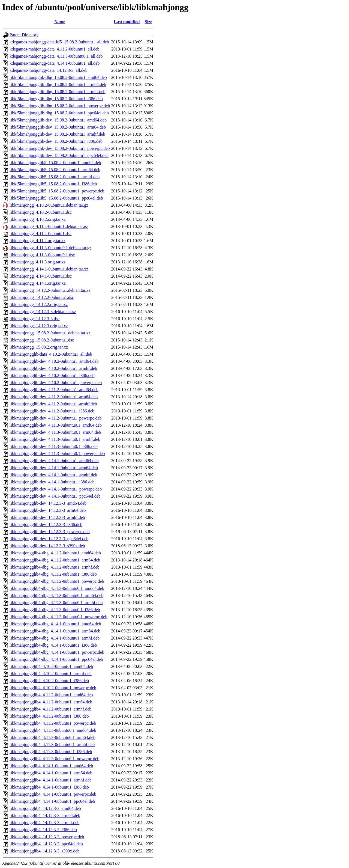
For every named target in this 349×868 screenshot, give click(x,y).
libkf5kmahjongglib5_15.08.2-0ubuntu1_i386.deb (53, 184)
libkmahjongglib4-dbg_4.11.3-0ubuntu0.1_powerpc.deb (58, 617)
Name (60, 22)
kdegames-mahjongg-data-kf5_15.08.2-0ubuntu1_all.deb (59, 42)
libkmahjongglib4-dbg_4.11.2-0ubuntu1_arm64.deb (55, 560)
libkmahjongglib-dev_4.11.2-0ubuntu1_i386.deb (52, 411)
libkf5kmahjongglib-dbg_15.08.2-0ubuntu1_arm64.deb (58, 84)
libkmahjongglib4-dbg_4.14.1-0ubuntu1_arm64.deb (55, 631)
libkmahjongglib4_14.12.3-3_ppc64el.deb (46, 844)
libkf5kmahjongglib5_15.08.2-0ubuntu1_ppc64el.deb (56, 198)
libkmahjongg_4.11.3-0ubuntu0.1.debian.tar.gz (50, 248)
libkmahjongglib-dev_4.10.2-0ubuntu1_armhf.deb (53, 368)
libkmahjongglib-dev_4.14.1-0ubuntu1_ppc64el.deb (55, 496)
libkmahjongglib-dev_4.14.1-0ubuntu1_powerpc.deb (56, 489)
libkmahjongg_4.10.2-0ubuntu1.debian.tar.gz (49, 205)
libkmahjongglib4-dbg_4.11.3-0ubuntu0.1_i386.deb (55, 610)
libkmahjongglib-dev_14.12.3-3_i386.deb (46, 524)
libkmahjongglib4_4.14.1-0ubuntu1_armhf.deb (51, 780)
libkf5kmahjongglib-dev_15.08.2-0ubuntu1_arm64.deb (58, 127)
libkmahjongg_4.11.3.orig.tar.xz (37, 262)
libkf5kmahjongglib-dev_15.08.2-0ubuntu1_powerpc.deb (60, 148)
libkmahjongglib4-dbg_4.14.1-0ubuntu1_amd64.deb (55, 624)
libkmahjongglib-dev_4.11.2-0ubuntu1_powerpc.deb (56, 418)
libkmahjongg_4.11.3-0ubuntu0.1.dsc (42, 255)
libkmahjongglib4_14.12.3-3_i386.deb (43, 830)
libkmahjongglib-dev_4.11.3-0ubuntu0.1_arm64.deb (55, 432)
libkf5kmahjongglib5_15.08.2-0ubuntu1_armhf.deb (55, 177)
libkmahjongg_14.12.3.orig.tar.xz (39, 326)
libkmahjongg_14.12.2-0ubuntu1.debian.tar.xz (50, 290)
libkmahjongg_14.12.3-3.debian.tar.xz (43, 312)
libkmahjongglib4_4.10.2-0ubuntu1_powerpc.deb (53, 688)
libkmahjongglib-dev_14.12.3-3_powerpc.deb (50, 532)
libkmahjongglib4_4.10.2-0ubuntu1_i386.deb (49, 681)
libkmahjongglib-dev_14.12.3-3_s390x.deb (47, 546)
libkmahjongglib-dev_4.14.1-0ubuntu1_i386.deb (52, 482)
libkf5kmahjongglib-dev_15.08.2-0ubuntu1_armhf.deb (57, 134)
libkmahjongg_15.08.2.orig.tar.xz (39, 347)
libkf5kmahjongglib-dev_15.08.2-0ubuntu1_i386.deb (56, 141)
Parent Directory (24, 35)
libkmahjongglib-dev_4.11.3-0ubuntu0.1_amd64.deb (56, 425)
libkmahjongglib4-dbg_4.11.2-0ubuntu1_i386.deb (53, 574)
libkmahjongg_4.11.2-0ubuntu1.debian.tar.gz (49, 226)
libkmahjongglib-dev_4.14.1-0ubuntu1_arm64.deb (54, 468)
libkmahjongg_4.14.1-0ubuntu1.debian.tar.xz (49, 269)
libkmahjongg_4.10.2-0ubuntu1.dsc (41, 212)
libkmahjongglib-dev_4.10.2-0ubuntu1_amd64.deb (54, 361)
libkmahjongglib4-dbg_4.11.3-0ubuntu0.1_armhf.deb (56, 603)
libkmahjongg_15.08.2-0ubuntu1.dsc (42, 340)
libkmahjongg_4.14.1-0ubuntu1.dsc (41, 276)
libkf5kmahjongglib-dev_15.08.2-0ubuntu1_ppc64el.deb (59, 155)
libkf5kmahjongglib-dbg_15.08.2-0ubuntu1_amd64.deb (58, 77)
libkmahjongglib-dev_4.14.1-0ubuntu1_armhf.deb (53, 475)
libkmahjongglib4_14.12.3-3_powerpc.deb (47, 837)
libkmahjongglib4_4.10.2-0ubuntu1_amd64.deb (51, 666)
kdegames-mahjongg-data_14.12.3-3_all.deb (49, 70)
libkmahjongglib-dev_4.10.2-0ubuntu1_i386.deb (52, 375)
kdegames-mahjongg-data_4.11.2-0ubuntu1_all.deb (55, 49)
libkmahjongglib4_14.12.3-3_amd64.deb (45, 808)
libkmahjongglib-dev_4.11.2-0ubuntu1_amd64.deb (54, 390)
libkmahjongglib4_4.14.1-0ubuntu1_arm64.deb (51, 773)
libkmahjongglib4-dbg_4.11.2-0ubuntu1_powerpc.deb (57, 581)
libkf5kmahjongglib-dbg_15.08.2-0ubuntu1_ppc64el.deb (59, 113)
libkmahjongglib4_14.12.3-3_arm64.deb (45, 815)
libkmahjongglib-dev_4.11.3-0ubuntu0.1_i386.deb (54, 446)
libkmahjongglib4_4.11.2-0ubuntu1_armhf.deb (50, 709)
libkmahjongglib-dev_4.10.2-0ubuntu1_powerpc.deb (56, 383)
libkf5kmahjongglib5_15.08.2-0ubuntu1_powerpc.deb (57, 191)
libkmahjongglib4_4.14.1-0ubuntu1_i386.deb (49, 787)
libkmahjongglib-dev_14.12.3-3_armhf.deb (47, 517)
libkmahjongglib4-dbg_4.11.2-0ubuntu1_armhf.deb (55, 567)
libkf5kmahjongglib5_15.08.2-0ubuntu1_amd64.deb (55, 163)
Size (149, 22)
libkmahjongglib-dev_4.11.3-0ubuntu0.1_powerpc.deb (57, 454)
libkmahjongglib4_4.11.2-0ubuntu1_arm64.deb (51, 702)
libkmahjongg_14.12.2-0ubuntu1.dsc (42, 297)
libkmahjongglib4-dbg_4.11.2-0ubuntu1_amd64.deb (55, 553)
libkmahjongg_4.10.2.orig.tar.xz (38, 219)
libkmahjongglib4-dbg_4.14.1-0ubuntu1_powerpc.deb (57, 652)
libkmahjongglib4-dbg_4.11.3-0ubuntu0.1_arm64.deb (56, 595)
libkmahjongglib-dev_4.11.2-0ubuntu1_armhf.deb (53, 404)
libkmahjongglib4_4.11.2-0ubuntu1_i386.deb (49, 716)
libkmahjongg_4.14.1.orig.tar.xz (38, 283)
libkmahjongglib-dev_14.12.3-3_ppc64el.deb (49, 539)
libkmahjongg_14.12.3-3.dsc (35, 319)
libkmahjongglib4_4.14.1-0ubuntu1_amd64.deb (51, 766)
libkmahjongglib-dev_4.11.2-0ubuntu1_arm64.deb (54, 397)
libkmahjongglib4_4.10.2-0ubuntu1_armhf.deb (51, 674)
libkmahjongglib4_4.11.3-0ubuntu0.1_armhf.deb (52, 744)
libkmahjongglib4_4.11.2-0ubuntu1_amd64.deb (51, 695)
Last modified (127, 22)
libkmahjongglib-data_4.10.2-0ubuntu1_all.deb (51, 354)
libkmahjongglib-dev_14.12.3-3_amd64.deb (48, 503)
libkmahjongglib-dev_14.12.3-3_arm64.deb (48, 510)
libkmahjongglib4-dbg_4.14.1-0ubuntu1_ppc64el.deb (56, 659)
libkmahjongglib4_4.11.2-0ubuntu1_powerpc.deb (53, 723)
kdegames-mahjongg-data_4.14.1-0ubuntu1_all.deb (55, 63)
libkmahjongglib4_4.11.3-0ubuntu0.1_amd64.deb (53, 730)
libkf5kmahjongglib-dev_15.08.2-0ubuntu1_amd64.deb (58, 120)
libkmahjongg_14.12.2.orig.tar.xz (39, 304)
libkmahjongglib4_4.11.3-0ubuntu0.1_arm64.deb (52, 737)
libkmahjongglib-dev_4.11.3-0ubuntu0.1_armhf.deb (55, 439)
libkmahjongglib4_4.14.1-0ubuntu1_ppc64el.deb (52, 801)
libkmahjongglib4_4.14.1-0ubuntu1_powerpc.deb (53, 794)
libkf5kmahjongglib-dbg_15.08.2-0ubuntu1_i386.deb (56, 99)
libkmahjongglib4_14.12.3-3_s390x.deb (44, 851)
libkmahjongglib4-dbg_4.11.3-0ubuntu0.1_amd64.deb (57, 588)
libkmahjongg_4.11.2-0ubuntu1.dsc (40, 234)
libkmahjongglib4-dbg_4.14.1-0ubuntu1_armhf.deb (55, 638)
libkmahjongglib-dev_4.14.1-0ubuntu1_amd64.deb (54, 461)
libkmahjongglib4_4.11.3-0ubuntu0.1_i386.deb (51, 752)
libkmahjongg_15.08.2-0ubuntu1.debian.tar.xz (50, 333)
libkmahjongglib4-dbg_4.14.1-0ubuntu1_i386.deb (53, 645)
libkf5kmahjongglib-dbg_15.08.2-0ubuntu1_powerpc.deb (60, 106)
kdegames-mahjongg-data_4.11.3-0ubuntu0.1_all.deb (56, 56)
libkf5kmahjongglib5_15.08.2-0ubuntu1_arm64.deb (55, 170)
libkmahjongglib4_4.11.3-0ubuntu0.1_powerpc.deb (54, 759)
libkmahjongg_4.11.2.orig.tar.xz (37, 241)
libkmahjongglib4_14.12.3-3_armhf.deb (44, 823)
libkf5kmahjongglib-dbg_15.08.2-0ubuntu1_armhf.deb (58, 92)
